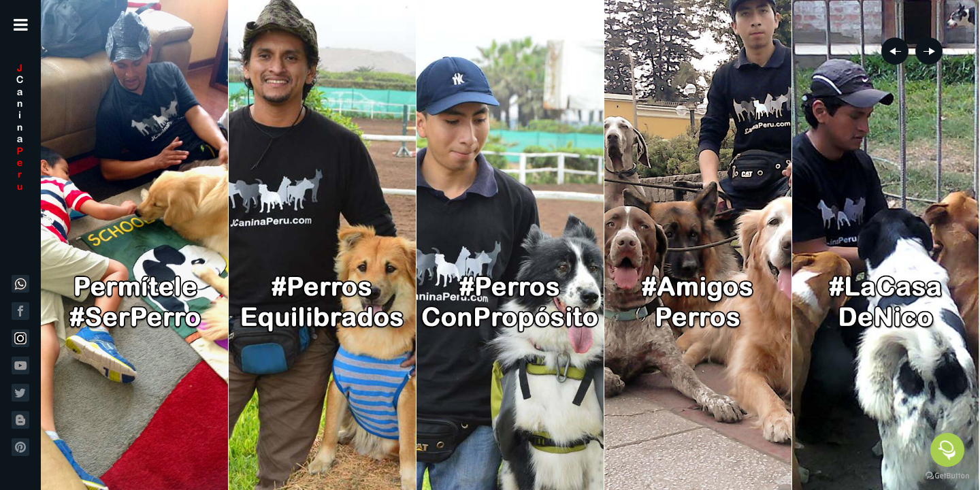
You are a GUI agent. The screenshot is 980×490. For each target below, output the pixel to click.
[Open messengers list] (947, 450)
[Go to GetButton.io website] (947, 476)
